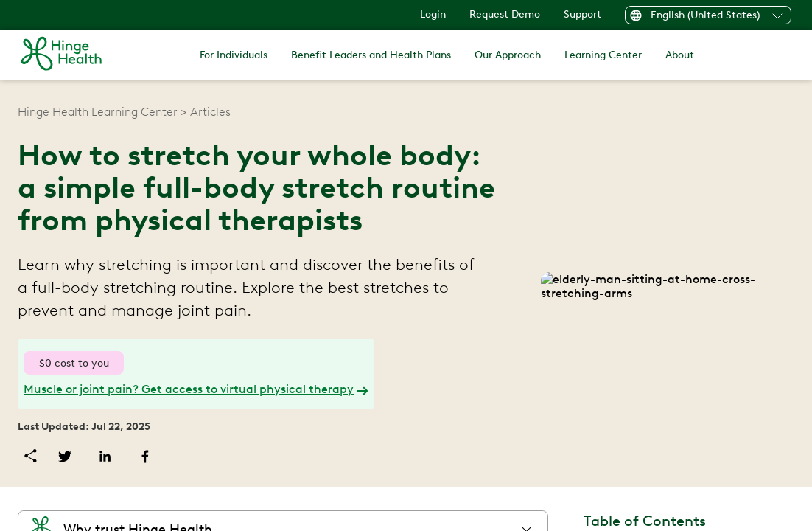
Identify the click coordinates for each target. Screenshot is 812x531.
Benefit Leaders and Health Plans (375, 55)
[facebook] (221, 456)
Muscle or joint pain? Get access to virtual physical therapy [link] (260, 389)
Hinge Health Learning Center (172, 112)
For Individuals (241, 55)
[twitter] (141, 456)
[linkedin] (181, 456)
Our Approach (507, 55)
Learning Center (599, 55)
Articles (281, 112)
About (673, 55)
